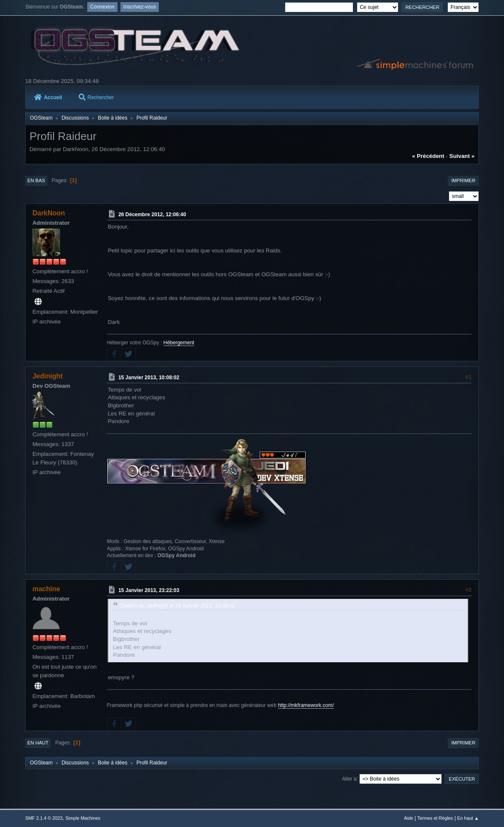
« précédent (428, 156)
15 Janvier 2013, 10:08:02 (149, 378)
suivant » (462, 156)
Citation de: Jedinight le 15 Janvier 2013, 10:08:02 (177, 606)
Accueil (48, 97)
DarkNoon (49, 213)
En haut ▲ (468, 818)
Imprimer (463, 180)
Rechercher (96, 97)
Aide (409, 818)
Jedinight (47, 376)
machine (46, 589)
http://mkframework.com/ (306, 705)
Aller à (349, 778)
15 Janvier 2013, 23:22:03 (149, 590)
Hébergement (179, 343)
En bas (36, 180)
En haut (38, 743)
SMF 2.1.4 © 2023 (44, 818)
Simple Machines (83, 818)
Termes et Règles (435, 818)
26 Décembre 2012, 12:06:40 (152, 215)
